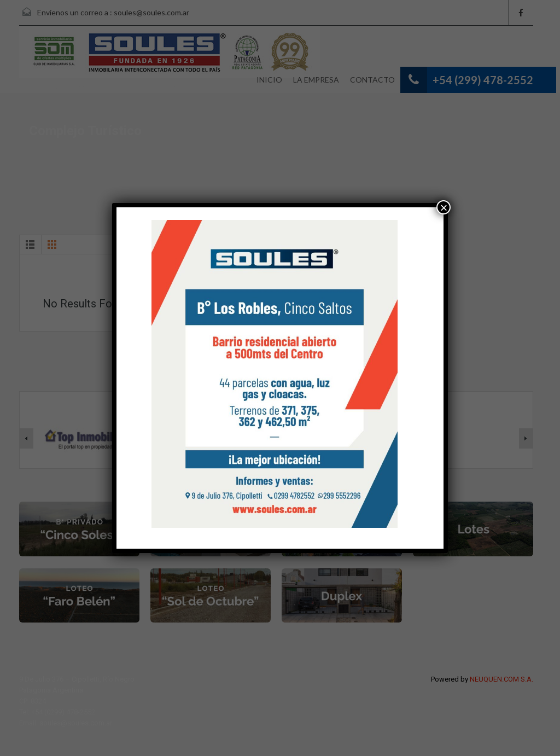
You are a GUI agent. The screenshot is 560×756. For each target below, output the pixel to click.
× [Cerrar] (444, 207)
